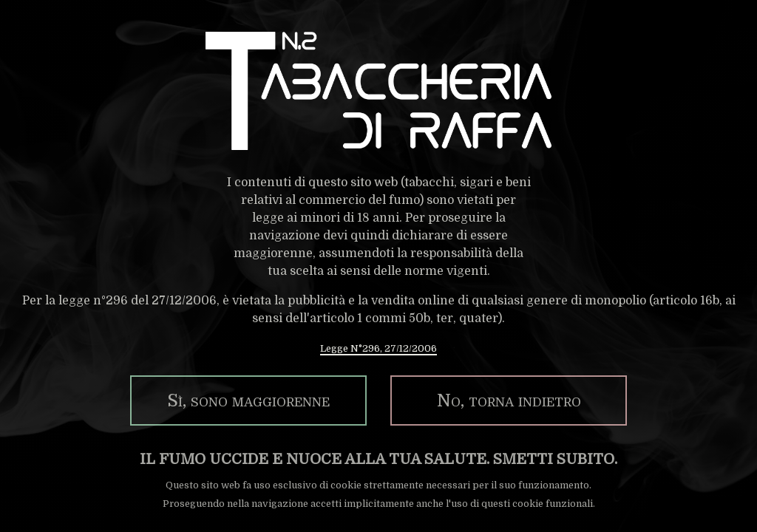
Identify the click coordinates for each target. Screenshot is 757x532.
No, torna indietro (509, 400)
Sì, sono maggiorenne (248, 400)
